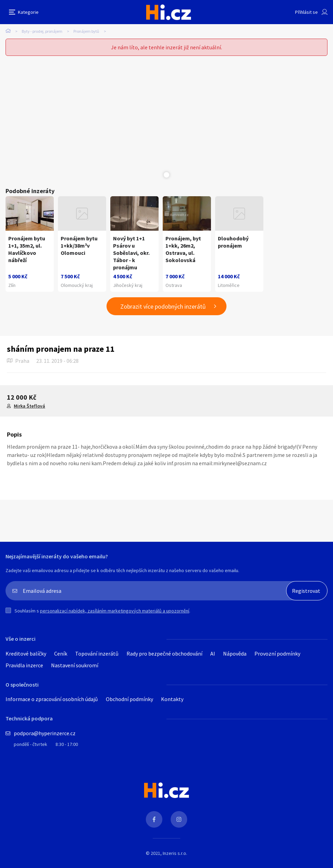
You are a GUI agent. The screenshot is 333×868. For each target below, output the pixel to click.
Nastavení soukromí (75, 665)
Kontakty (172, 699)
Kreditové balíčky (26, 654)
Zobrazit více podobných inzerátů (163, 306)
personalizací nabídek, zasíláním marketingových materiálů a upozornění (115, 611)
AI (213, 654)
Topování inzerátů (97, 654)
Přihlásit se (306, 12)
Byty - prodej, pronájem (42, 31)
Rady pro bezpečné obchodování (164, 654)
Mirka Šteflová (29, 406)
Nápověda (235, 654)
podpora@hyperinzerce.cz (45, 733)
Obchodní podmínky (129, 699)
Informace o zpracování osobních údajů (52, 699)
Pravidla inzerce (24, 665)
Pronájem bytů (86, 31)
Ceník (61, 654)
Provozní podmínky (277, 654)
